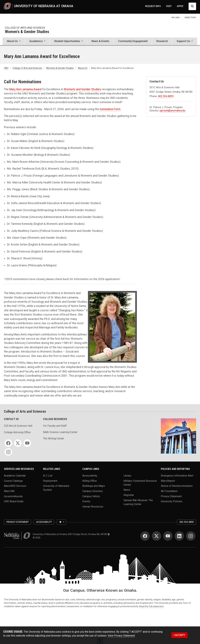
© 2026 (37, 538)
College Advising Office (17, 432)
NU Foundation (169, 491)
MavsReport (168, 481)
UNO (6, 68)
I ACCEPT (179, 635)
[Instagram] (8, 452)
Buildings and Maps (94, 486)
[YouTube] (27, 443)
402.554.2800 (186, 522)
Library (127, 475)
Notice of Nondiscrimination (177, 486)
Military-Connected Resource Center (140, 483)
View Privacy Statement (121, 636)
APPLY (180, 6)
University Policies (172, 501)
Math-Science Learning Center (60, 432)
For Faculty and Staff (55, 426)
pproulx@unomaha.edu (173, 111)
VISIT (169, 6)
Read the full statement (151, 606)
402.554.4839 (166, 96)
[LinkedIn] (179, 536)
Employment (50, 481)
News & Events (100, 41)
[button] (14, 42)
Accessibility (90, 475)
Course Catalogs (13, 481)
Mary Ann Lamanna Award (25, 89)
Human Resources (93, 506)
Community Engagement (133, 41)
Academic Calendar (15, 475)
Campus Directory (93, 491)
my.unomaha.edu (13, 496)
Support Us (183, 41)
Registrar (129, 495)
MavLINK (9, 491)
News (127, 490)
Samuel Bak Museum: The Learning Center (138, 502)
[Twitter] (18, 443)
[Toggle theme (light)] (61, 522)
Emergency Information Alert (177, 475)
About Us (83, 68)
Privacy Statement (171, 496)
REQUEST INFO (153, 6)
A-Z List (48, 475)
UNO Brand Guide (14, 501)
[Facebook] (8, 443)
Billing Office (90, 481)
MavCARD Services (15, 486)
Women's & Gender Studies (27, 32)
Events (86, 501)
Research (162, 41)
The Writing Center (54, 438)
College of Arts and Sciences (25, 28)
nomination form (110, 109)
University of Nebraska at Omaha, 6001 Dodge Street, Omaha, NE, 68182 (71, 534)
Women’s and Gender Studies (82, 89)
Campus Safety (91, 496)
